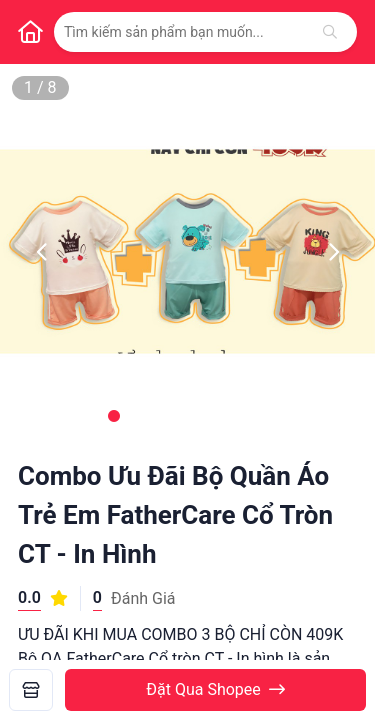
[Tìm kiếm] (330, 32)
